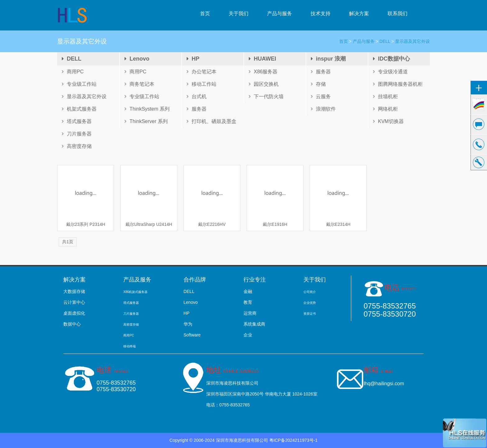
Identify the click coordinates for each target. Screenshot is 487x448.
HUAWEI (262, 59)
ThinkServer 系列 (146, 121)
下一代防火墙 (266, 96)
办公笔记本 (202, 72)
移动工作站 (202, 84)
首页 (205, 14)
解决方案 (359, 14)
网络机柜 (385, 109)
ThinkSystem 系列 (147, 109)
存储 (318, 84)
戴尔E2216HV (212, 224)
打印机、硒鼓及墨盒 (212, 121)
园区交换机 (264, 84)
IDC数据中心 (391, 59)
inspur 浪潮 (328, 59)
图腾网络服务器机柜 (398, 84)
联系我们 (398, 14)
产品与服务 (280, 14)
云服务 (321, 96)
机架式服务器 (79, 109)
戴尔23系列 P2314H (86, 224)
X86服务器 (263, 72)
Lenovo (137, 59)
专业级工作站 (79, 84)
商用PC (73, 72)
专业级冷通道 (390, 72)
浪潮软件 (323, 109)
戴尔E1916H (275, 224)
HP (193, 59)
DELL (385, 41)
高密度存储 (77, 146)
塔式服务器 (77, 121)
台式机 (197, 96)
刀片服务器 (77, 134)
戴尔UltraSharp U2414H (149, 224)
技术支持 (321, 14)
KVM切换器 (388, 121)
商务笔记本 (139, 84)
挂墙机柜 (385, 96)
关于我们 (239, 14)
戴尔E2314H (338, 224)
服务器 (197, 109)
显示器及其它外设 (412, 41)
